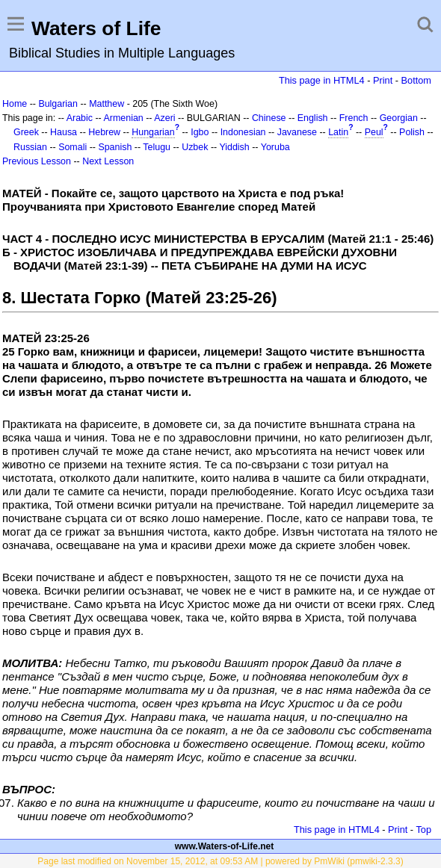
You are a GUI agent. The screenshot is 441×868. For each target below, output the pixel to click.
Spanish (115, 147)
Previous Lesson (37, 161)
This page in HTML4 (322, 80)
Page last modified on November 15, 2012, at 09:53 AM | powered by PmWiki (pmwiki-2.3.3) (220, 861)
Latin (338, 132)
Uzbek (195, 147)
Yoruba (275, 147)
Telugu (157, 147)
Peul (374, 132)
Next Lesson (108, 161)
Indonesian (243, 132)
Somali (73, 147)
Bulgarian (58, 104)
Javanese (297, 132)
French (354, 118)
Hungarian (153, 132)
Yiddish (234, 147)
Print (383, 80)
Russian (30, 147)
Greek (26, 132)
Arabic (80, 118)
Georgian (399, 118)
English (313, 118)
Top (423, 830)
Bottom (416, 80)
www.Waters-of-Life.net (224, 846)
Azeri (164, 118)
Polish (412, 132)
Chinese (269, 118)
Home (15, 104)
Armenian (124, 118)
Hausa (64, 132)
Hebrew (104, 132)
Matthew (107, 104)
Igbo (200, 132)
